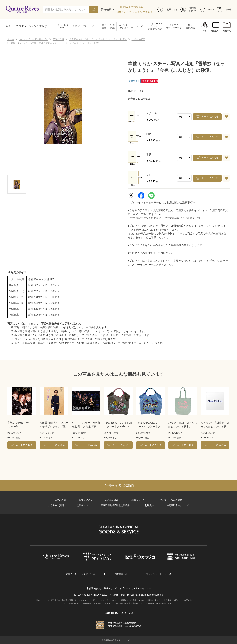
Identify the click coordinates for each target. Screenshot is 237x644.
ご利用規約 (148, 505)
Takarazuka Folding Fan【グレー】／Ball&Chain (118, 425)
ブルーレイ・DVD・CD (64, 26)
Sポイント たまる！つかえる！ (135, 12)
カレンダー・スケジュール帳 (125, 26)
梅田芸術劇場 (190, 26)
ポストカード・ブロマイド (155, 26)
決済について (138, 500)
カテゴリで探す (15, 26)
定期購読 (112, 26)
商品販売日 (216, 31)
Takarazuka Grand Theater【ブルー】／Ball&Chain (148, 425)
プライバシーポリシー (157, 574)
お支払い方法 (112, 500)
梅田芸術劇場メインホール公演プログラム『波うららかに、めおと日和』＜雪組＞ (54, 425)
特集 (205, 31)
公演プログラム (81, 26)
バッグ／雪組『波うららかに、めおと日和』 (183, 425)
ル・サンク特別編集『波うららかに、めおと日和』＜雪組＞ (215, 425)
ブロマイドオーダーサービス (175, 26)
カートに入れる (210, 116)
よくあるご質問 (56, 505)
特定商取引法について (178, 505)
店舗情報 (227, 31)
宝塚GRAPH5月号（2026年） (18, 425)
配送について (86, 500)
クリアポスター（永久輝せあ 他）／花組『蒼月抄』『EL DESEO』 (86, 425)
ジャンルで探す (38, 26)
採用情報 (119, 574)
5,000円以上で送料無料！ (132, 7)
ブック (95, 26)
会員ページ (82, 505)
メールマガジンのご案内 (119, 485)
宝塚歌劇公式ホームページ (117, 613)
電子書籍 (104, 26)
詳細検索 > (107, 9)
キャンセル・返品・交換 (170, 500)
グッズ (139, 26)
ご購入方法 (60, 500)
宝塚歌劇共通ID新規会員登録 (115, 505)
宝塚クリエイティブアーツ (79, 574)
